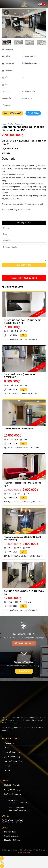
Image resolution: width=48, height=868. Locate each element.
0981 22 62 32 (25, 803)
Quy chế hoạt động (12, 757)
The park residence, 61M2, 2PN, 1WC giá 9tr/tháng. (22, 538)
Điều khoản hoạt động (13, 761)
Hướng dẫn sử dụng (12, 789)
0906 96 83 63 (13, 803)
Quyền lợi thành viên (12, 794)
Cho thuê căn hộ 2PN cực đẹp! (19, 429)
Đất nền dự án (10, 832)
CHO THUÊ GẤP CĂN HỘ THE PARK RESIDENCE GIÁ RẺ (22, 322)
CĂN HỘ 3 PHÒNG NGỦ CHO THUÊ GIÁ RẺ (24, 592)
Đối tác (7, 748)
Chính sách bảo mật (12, 752)
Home (4, 124)
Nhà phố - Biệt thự (12, 840)
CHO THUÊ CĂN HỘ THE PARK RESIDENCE (20, 376)
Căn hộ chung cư (11, 836)
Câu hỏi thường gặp (12, 785)
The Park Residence (29, 63)
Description (10, 159)
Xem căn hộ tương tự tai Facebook (16, 210)
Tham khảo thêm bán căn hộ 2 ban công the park (23, 204)
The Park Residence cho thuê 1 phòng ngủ (23, 484)
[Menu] (3, 4)
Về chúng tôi (9, 743)
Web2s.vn (26, 853)
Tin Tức (7, 766)
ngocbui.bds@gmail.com (17, 810)
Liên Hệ (7, 770)
